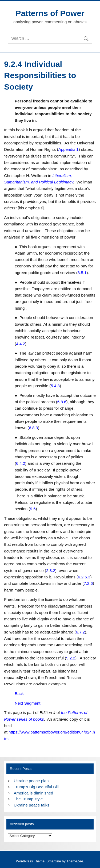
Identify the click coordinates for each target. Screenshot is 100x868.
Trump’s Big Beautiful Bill (36, 787)
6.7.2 (81, 632)
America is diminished (34, 793)
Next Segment (27, 703)
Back (19, 694)
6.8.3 (33, 428)
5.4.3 (55, 386)
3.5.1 (82, 273)
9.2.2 (71, 658)
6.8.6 (62, 402)
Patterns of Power (50, 13)
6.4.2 (21, 463)
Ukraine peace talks (32, 805)
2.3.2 (51, 571)
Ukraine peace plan (31, 781)
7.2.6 (88, 583)
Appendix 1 (69, 149)
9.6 (33, 509)
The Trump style (28, 799)
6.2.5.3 (84, 577)
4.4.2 (21, 344)
